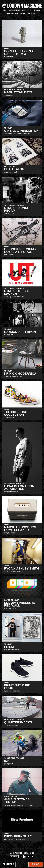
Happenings (13, 14)
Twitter (29, 857)
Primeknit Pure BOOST (17, 687)
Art (24, 10)
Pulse (36, 864)
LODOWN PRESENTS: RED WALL (20, 604)
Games (37, 10)
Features (8, 864)
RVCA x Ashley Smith (21, 568)
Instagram (25, 857)
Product (32, 14)
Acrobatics (14, 10)
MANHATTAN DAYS (18, 92)
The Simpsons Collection (16, 413)
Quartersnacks (18, 722)
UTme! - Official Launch (17, 292)
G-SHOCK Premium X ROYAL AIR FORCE (20, 250)
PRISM (9, 647)
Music (23, 14)
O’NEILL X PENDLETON (21, 131)
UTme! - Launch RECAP (17, 209)
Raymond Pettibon (20, 332)
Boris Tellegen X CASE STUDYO (19, 52)
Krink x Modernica (20, 374)
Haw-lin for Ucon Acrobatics (19, 487)
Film (30, 10)
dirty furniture (18, 836)
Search (14, 853)
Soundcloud (32, 857)
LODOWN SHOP (28, 853)
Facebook (21, 857)
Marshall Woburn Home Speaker (20, 529)
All (5, 10)
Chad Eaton (14, 169)
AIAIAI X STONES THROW (17, 801)
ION (7, 761)
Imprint (14, 857)
